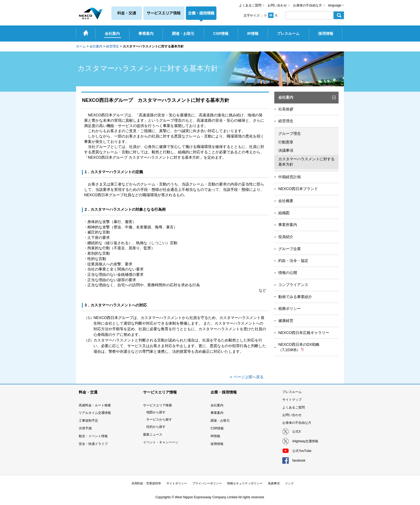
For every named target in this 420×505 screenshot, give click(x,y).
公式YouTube (302, 451)
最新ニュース (153, 435)
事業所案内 (288, 225)
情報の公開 (288, 273)
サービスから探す (159, 419)
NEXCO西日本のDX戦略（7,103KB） (299, 347)
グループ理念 (290, 133)
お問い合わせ (277, 5)
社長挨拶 (286, 109)
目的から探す (156, 427)
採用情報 (217, 444)
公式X (297, 432)
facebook (299, 461)
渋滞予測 (85, 428)
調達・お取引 (220, 421)
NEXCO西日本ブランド (298, 189)
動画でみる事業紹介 (295, 297)
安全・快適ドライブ (93, 444)
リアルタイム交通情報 (95, 413)
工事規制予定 (88, 421)
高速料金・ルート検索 (95, 405)
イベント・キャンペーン (161, 442)
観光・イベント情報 (93, 436)
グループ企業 (290, 249)
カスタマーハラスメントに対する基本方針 (306, 162)
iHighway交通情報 (305, 441)
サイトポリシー (177, 483)
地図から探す (156, 412)
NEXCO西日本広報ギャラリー (304, 333)
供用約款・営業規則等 (146, 483)
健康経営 (286, 321)
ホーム (81, 46)
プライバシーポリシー (207, 483)
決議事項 (286, 150)
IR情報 (215, 436)
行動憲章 (286, 142)
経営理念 (112, 46)
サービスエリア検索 (157, 405)
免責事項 (274, 483)
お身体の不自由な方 (307, 5)
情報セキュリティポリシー (245, 483)
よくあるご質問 (250, 5)
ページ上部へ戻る (249, 377)
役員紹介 (286, 237)
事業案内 (217, 413)
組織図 (284, 213)
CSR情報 (217, 428)
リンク (289, 483)
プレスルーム (292, 392)
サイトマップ (292, 400)
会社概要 (286, 201)
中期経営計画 (290, 177)
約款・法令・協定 (293, 261)
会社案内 (96, 46)
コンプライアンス (293, 285)
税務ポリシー (290, 309)
